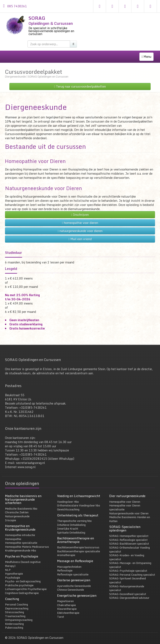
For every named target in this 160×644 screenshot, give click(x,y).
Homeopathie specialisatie (21, 539)
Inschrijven (80, 210)
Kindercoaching (14, 620)
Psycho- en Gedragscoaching (23, 577)
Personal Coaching (16, 600)
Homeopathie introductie (20, 531)
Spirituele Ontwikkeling (71, 528)
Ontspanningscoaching (19, 616)
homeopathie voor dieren (80, 219)
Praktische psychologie (19, 581)
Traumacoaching (15, 612)
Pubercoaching (14, 623)
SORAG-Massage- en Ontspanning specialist (130, 561)
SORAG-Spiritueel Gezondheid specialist (127, 576)
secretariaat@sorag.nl (31, 459)
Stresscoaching (14, 608)
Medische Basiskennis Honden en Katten (130, 515)
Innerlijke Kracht (68, 524)
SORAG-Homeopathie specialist (129, 532)
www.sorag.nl (27, 463)
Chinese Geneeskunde (71, 585)
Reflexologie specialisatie (73, 570)
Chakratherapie (66, 601)
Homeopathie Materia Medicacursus (27, 543)
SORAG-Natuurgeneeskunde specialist (127, 584)
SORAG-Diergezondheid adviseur (129, 594)
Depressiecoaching (17, 604)
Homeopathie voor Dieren (35, 157)
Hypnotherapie (14, 569)
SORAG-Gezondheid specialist (128, 590)
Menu (147, 57)
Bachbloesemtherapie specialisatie (79, 547)
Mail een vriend (80, 235)
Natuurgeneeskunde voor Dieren (43, 184)
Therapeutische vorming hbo (74, 517)
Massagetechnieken (69, 562)
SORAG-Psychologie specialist (128, 566)
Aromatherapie (66, 551)
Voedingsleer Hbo (68, 497)
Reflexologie (65, 566)
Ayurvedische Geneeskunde (74, 582)
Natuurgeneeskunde (17, 512)
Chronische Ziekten (17, 508)
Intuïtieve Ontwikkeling (71, 520)
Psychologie (12, 573)
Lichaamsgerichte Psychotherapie (26, 585)
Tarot (61, 612)
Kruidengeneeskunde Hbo (21, 546)
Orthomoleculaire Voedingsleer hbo (79, 501)
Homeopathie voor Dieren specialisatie (125, 503)
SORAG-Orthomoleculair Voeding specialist (129, 545)
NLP (8, 565)
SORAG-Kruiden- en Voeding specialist (127, 553)
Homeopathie (13, 535)
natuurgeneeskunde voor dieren (80, 227)
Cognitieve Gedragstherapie (22, 589)
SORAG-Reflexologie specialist (128, 536)
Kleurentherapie (67, 605)
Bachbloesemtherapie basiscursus (78, 543)
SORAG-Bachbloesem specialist (129, 539)
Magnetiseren (65, 597)
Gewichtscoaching (68, 505)
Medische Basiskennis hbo (21, 504)
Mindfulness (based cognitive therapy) (23, 560)
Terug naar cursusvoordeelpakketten (80, 82)
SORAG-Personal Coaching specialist (132, 570)
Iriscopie (11, 516)
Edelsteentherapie (68, 609)
